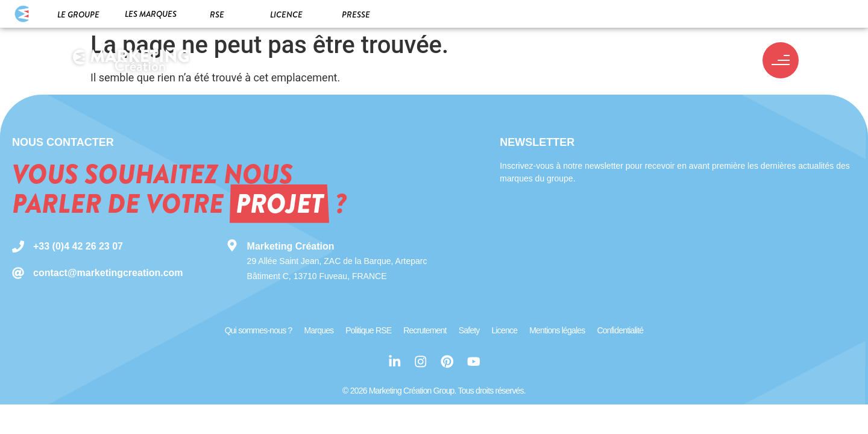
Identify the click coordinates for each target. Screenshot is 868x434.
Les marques (151, 14)
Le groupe (78, 14)
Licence (286, 14)
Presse (356, 14)
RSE (217, 14)
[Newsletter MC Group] (672, 245)
